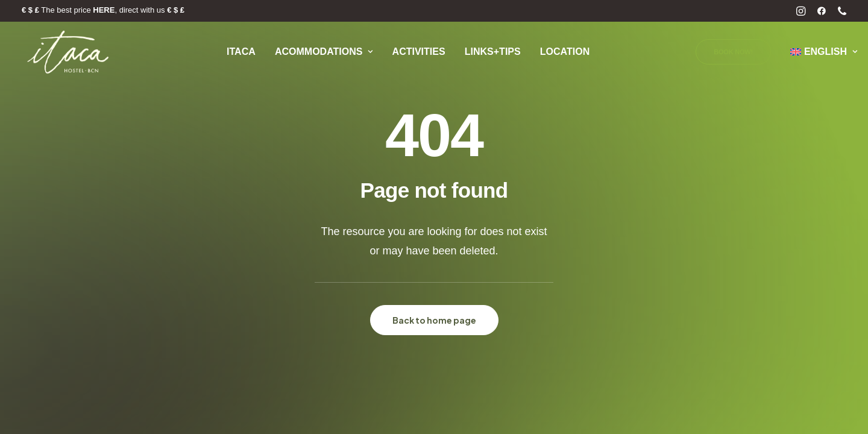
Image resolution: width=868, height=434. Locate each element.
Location (565, 52)
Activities (419, 52)
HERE (104, 10)
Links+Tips (493, 52)
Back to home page (434, 320)
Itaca (241, 52)
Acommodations (324, 52)
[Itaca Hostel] (69, 52)
